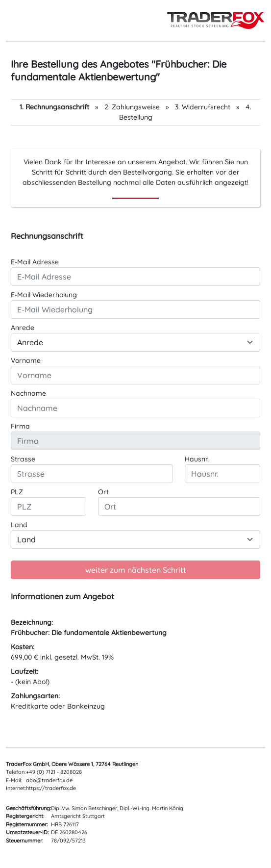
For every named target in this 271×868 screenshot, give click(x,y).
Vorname (26, 360)
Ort (103, 492)
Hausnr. (197, 459)
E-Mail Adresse (35, 262)
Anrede (23, 328)
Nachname (28, 393)
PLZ (17, 492)
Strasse (23, 459)
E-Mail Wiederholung (44, 295)
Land (19, 525)
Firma (20, 426)
